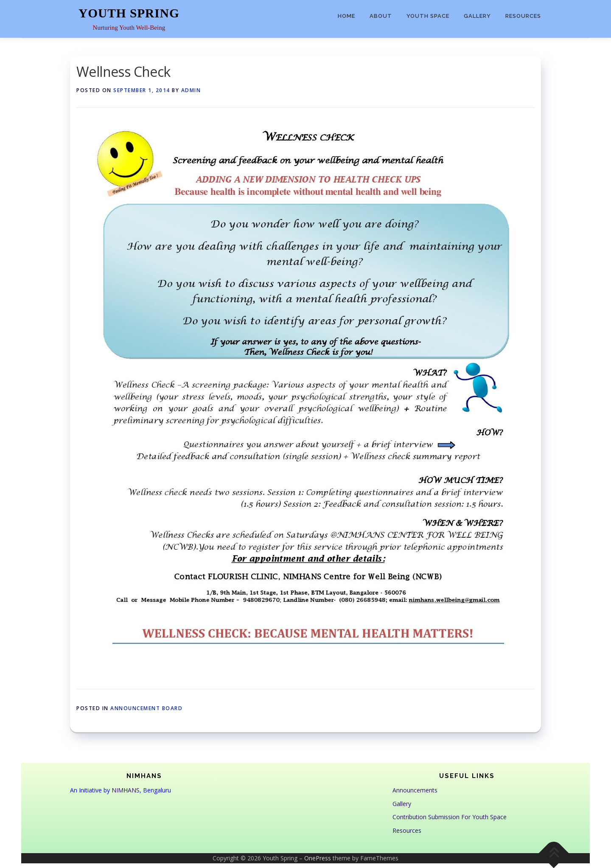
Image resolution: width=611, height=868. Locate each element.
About (381, 16)
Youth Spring (129, 13)
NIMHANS (126, 790)
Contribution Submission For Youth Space (450, 817)
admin (191, 90)
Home (346, 16)
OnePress (318, 858)
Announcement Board (146, 708)
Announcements (415, 790)
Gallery (477, 16)
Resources (523, 16)
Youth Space (428, 16)
